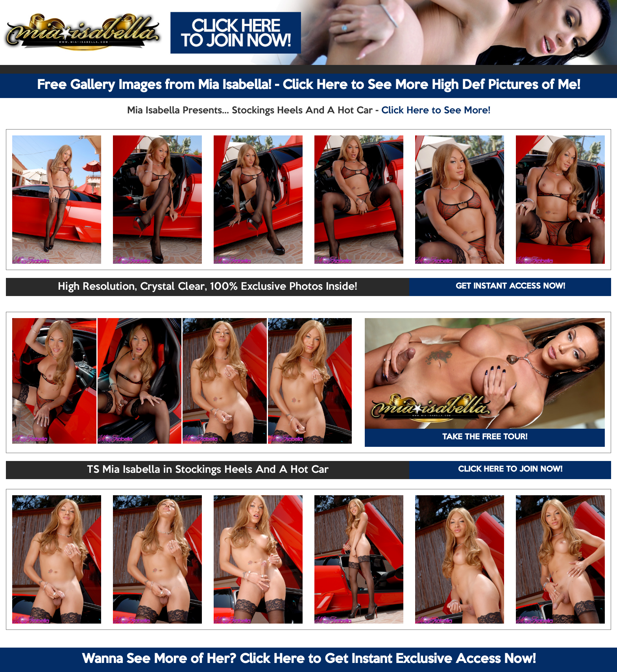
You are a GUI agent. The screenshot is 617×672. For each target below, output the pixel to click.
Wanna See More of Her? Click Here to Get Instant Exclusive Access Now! (309, 659)
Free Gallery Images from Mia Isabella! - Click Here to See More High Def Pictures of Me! (308, 85)
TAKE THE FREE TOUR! (485, 437)
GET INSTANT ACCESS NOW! (510, 287)
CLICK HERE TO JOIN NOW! (510, 470)
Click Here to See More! (436, 111)
